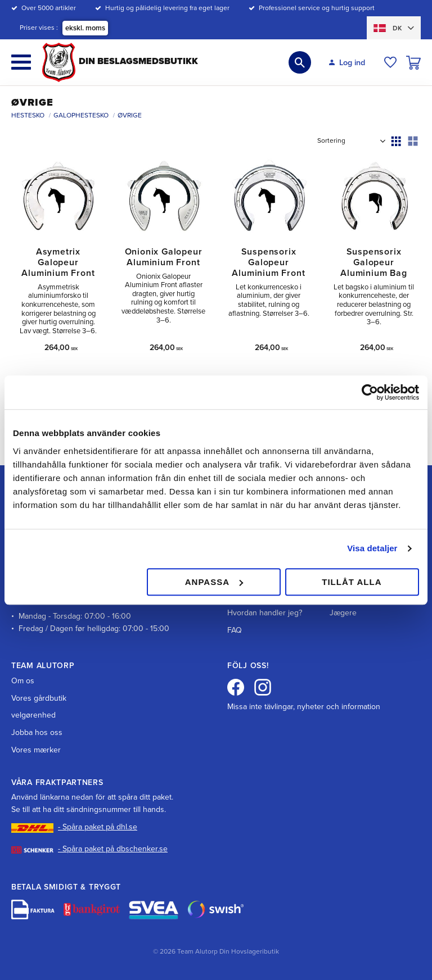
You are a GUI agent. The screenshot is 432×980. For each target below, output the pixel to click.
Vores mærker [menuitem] (36, 750)
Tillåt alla (352, 582)
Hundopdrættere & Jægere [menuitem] (363, 607)
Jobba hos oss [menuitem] (37, 732)
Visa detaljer (372, 548)
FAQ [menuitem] (235, 630)
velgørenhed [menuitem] (33, 715)
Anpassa (214, 582)
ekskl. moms (85, 28)
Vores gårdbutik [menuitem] (39, 698)
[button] (21, 62)
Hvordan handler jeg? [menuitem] (265, 613)
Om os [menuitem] (23, 681)
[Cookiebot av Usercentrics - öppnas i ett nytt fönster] (370, 392)
